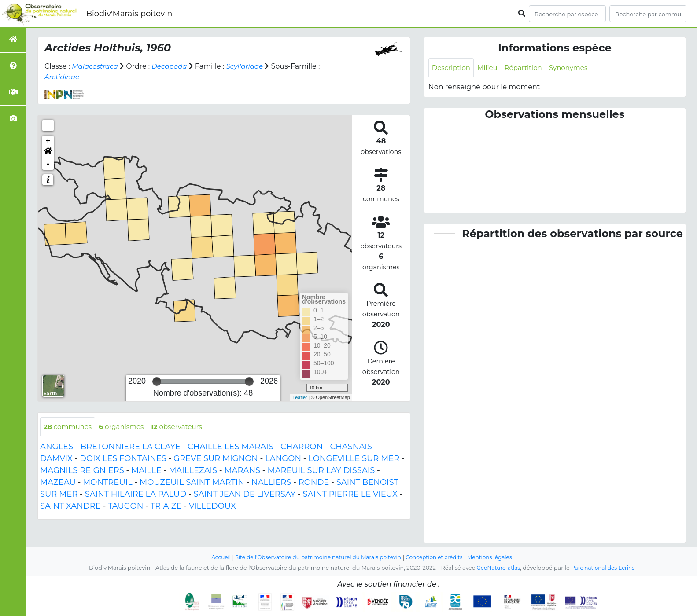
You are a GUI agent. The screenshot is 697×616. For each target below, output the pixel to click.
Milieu (491, 68)
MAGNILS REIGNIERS (82, 471)
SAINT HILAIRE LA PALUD (136, 495)
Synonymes (576, 68)
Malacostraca (96, 66)
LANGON (283, 459)
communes (69, 427)
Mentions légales (497, 558)
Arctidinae (63, 77)
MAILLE (146, 471)
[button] (48, 153)
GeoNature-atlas (496, 568)
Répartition (528, 68)
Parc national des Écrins (604, 568)
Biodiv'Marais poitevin (129, 14)
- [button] (48, 164)
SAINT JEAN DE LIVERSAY (245, 495)
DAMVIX (56, 459)
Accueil (213, 558)
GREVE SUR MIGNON (216, 459)
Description (452, 68)
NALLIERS (271, 483)
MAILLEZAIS (193, 471)
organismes (126, 427)
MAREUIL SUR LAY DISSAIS (321, 471)
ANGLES (57, 447)
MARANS (242, 471)
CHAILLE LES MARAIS (230, 447)
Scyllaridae (251, 66)
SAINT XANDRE (70, 507)
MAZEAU (58, 483)
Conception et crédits (438, 558)
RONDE (314, 483)
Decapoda (173, 66)
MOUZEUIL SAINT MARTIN (192, 483)
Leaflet (300, 397)
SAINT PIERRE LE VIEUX (350, 495)
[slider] (157, 381)
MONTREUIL (108, 483)
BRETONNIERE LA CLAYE (130, 447)
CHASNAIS (351, 447)
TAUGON (125, 507)
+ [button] (48, 141)
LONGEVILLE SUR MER (354, 459)
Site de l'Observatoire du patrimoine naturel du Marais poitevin (316, 558)
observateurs (184, 427)
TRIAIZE (166, 507)
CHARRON (302, 447)
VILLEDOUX (212, 507)
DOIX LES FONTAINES (123, 459)
